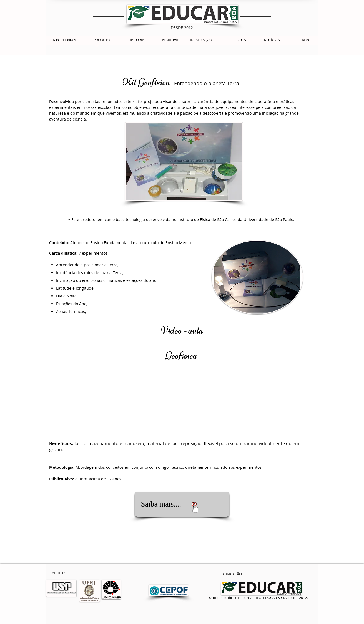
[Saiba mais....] (182, 504)
